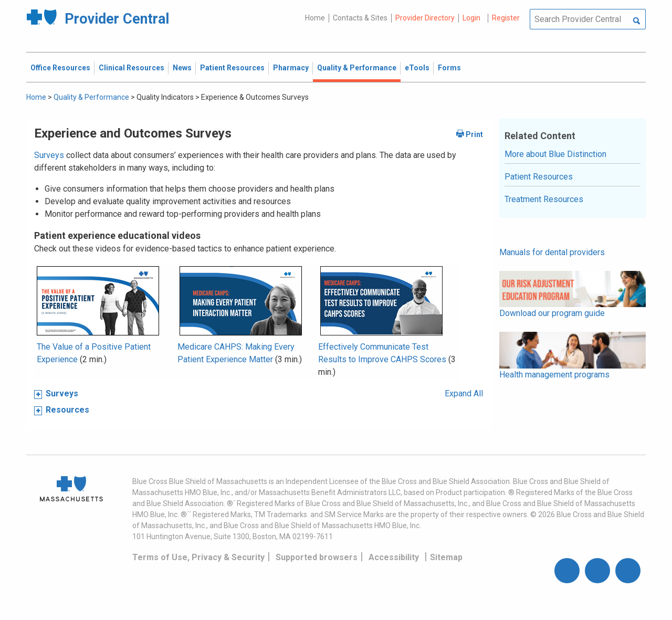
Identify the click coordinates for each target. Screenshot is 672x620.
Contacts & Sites (360, 18)
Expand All (464, 393)
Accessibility (394, 557)
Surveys (49, 155)
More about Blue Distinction (555, 154)
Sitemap (446, 557)
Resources (67, 410)
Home (315, 18)
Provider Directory (425, 18)
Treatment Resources (544, 199)
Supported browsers (317, 557)
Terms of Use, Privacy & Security (198, 557)
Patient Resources (539, 177)
